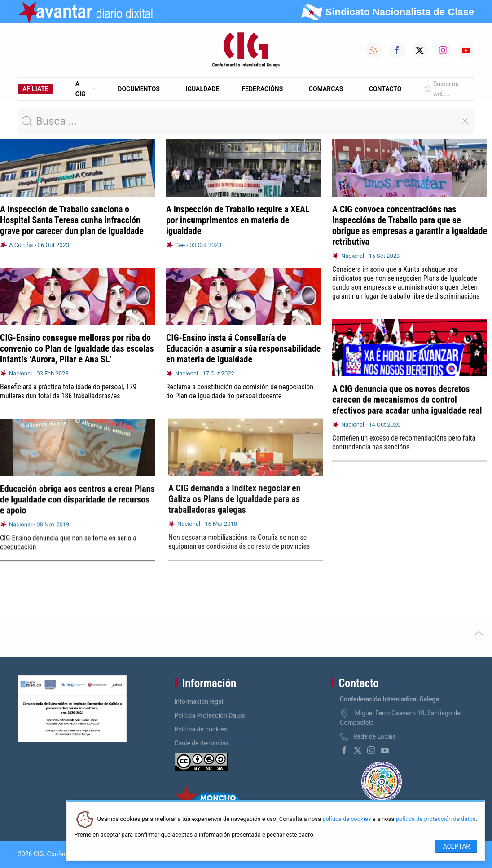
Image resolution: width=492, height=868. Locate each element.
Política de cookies (201, 729)
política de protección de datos (436, 819)
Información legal (199, 701)
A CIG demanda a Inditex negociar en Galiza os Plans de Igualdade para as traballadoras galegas (232, 495)
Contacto (385, 89)
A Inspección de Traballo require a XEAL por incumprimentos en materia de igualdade (238, 220)
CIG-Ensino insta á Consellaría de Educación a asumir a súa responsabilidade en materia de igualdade (243, 348)
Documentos (139, 89)
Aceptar (456, 846)
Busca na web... (442, 89)
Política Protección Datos (210, 715)
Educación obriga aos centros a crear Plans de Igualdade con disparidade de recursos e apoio (77, 497)
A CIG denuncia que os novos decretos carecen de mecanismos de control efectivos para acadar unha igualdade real (407, 398)
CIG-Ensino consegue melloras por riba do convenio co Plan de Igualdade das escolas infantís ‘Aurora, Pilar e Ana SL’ (77, 348)
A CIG (86, 89)
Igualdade (202, 89)
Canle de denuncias (202, 743)
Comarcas (326, 89)
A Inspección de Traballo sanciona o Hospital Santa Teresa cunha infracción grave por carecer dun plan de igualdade (72, 220)
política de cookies (347, 819)
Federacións (262, 89)
